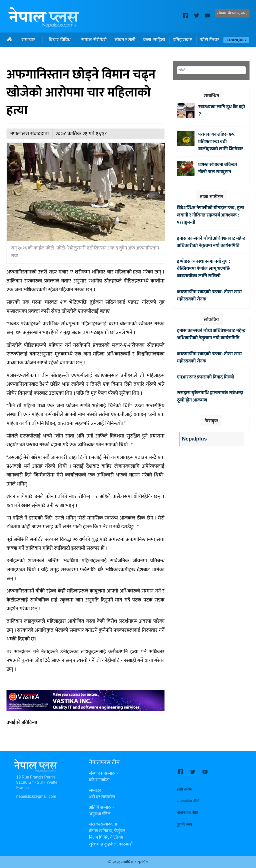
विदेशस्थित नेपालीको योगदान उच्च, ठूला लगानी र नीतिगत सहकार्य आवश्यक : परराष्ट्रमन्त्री (211, 215)
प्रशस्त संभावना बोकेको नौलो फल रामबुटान (218, 168)
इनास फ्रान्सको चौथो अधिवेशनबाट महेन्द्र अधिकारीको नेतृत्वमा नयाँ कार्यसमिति (211, 242)
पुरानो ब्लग (184, 825)
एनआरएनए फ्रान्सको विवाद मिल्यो (205, 377)
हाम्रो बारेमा (184, 789)
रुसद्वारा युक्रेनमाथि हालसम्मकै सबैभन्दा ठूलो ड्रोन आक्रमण (210, 396)
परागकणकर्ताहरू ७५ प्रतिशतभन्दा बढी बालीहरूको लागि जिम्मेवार (221, 141)
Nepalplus (194, 439)
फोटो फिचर (209, 40)
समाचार (28, 40)
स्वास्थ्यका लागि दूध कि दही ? (222, 110)
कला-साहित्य (154, 40)
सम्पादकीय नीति (188, 801)
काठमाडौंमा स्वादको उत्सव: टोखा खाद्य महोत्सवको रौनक (209, 295)
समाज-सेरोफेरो (94, 40)
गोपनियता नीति (187, 813)
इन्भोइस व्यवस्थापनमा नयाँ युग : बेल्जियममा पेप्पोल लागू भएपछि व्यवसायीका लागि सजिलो (203, 268)
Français (236, 40)
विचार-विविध (60, 40)
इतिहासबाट (182, 40)
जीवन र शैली (125, 40)
